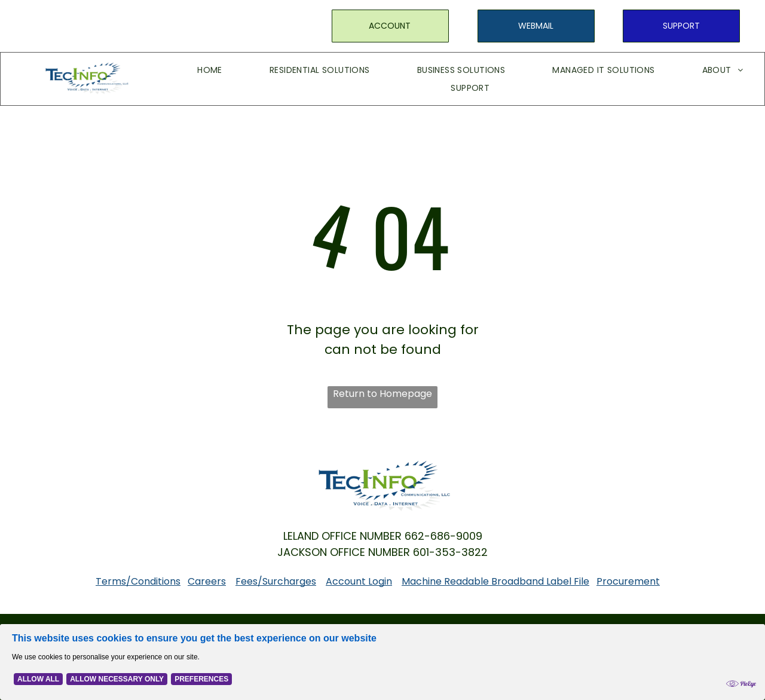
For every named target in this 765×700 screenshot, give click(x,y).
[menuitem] (192, 70)
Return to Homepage (382, 394)
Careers (207, 581)
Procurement (628, 581)
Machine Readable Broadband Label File (495, 581)
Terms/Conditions (138, 581)
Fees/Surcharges (276, 581)
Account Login (359, 581)
